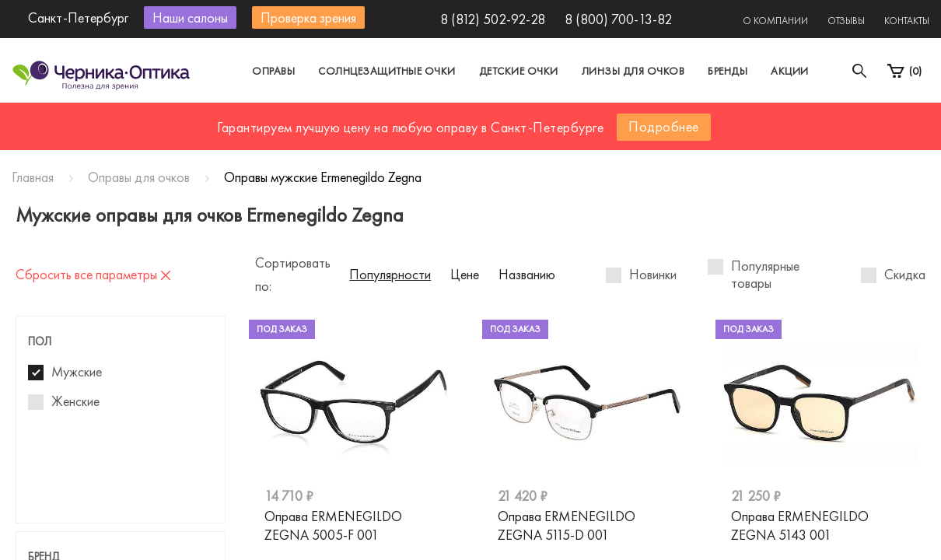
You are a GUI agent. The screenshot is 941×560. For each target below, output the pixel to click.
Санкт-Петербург (434, 119)
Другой (541, 119)
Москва (326, 119)
